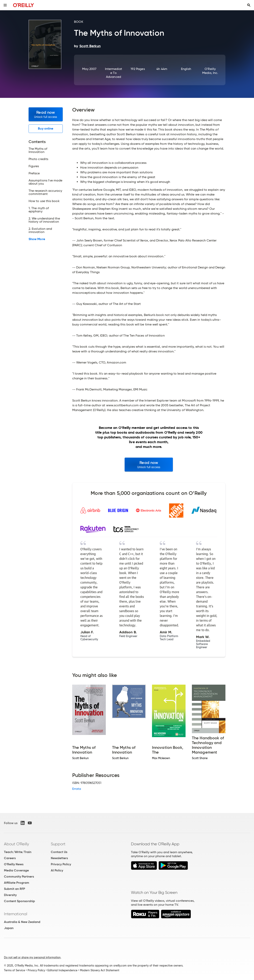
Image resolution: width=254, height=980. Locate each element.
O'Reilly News (14, 864)
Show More (37, 239)
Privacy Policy (61, 864)
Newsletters (59, 858)
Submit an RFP (14, 889)
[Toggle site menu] (5, 5)
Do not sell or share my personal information (32, 957)
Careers (10, 858)
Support (58, 844)
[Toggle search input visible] (249, 5)
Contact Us (59, 852)
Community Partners (19, 876)
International (16, 914)
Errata (77, 789)
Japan (9, 928)
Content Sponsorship (19, 901)
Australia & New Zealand (22, 922)
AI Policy (57, 870)
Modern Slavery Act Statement (100, 970)
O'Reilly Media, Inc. (210, 71)
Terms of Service (14, 970)
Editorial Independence (62, 970)
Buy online (46, 128)
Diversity (10, 895)
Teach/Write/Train (18, 852)
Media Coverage (16, 870)
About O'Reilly (16, 844)
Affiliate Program (17, 883)
